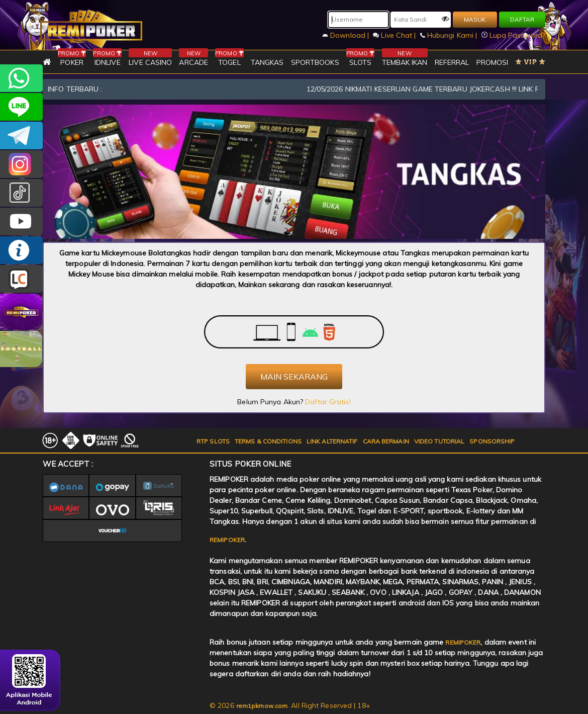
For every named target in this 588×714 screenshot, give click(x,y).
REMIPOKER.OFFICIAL (21, 221)
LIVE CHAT (21, 279)
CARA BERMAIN (386, 441)
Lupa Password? (514, 35)
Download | (347, 35)
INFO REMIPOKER (21, 250)
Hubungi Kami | (450, 35)
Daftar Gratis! (328, 402)
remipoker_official (21, 107)
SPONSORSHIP (492, 441)
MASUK (475, 19)
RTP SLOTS (213, 441)
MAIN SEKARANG (294, 377)
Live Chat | (395, 35)
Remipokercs (21, 136)
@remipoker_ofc (21, 193)
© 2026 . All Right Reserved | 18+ (290, 705)
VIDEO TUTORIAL (439, 441)
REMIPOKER (227, 540)
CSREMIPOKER (21, 164)
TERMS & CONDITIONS (268, 441)
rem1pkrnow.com (262, 706)
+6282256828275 (21, 78)
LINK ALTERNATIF (332, 441)
